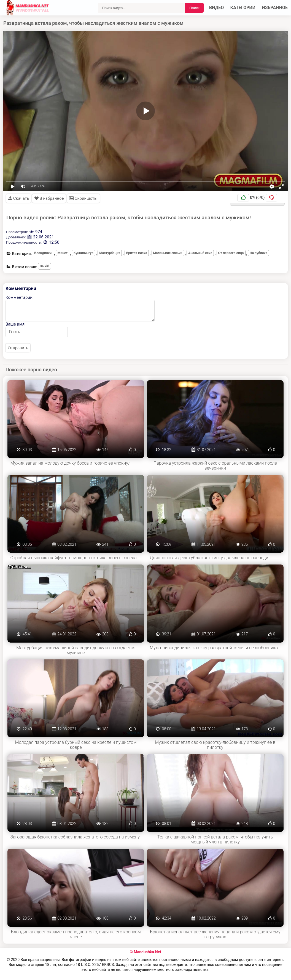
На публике (258, 253)
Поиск (194, 8)
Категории (243, 8)
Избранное (275, 8)
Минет (63, 253)
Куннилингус (83, 253)
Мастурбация (110, 253)
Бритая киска (137, 253)
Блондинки (43, 253)
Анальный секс (200, 253)
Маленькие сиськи (168, 253)
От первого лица (231, 253)
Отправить (18, 348)
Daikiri (44, 266)
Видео (217, 8)
